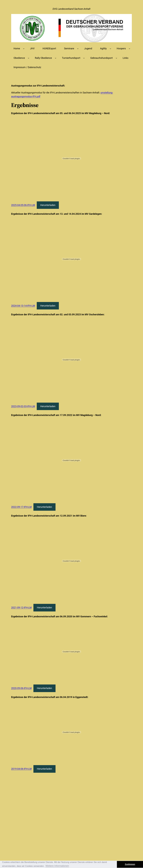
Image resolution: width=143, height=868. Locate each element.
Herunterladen (48, 205)
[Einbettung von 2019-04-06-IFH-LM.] (72, 732)
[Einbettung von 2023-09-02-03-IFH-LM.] (72, 360)
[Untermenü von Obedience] (29, 58)
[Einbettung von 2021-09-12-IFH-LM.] (72, 561)
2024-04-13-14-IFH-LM (23, 306)
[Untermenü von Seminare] (78, 49)
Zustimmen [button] (130, 864)
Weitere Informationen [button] (57, 866)
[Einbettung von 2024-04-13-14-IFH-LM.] (72, 259)
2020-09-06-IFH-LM (21, 688)
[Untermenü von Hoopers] (129, 49)
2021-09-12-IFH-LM (21, 608)
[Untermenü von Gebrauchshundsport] (116, 58)
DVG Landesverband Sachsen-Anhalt (71, 9)
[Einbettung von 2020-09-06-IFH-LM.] (72, 652)
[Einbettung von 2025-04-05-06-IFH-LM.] (72, 158)
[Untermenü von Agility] (110, 49)
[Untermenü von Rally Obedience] (56, 58)
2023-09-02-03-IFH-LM (23, 406)
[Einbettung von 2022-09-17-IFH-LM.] (72, 460)
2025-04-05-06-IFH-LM (23, 205)
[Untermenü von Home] (24, 49)
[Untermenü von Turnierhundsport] (84, 58)
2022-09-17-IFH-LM (21, 507)
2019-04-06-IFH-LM (21, 769)
